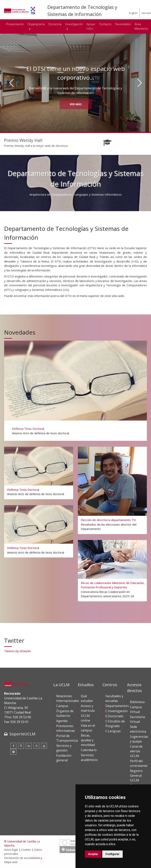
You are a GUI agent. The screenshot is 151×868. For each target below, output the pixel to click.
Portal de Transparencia (67, 738)
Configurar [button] (112, 854)
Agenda (62, 721)
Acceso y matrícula (88, 708)
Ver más (76, 104)
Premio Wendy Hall (23, 140)
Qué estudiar (87, 698)
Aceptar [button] (93, 854)
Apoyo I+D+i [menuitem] (91, 26)
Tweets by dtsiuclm (17, 651)
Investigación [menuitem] (74, 24)
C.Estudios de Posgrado (115, 724)
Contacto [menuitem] (105, 24)
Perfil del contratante (139, 763)
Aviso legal (11, 850)
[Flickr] (13, 752)
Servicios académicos (89, 757)
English (133, 13)
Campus (62, 706)
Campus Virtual (136, 709)
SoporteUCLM (22, 734)
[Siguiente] (140, 83)
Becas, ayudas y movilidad (88, 740)
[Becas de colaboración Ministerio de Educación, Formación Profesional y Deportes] (112, 570)
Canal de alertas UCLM (136, 751)
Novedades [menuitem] (123, 24)
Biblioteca (137, 702)
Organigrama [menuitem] (36, 24)
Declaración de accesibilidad (22, 858)
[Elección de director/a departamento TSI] (112, 490)
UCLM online (85, 718)
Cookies (26, 850)
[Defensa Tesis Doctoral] (75, 390)
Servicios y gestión (64, 748)
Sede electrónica (138, 729)
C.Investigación (116, 711)
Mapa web (11, 862)
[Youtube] (44, 746)
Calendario (89, 750)
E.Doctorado (114, 716)
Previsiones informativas (66, 728)
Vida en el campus (88, 728)
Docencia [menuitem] (55, 24)
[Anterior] (11, 83)
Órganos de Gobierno (65, 713)
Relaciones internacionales (68, 698)
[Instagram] (36, 746)
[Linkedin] (29, 746)
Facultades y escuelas (114, 698)
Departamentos (117, 706)
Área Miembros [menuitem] (141, 26)
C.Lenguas (113, 731)
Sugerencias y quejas (139, 739)
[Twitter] (21, 746)
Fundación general (64, 758)
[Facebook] (13, 746)
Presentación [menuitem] (15, 24)
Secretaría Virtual (137, 719)
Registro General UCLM (136, 776)
